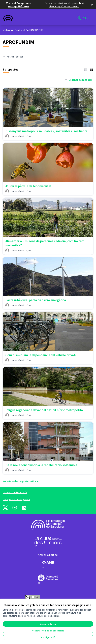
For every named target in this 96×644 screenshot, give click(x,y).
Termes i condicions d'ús (15, 492)
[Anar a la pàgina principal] (36, 18)
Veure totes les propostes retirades (21, 481)
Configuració (48, 637)
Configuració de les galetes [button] (17, 499)
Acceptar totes (48, 624)
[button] (86, 69)
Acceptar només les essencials (48, 631)
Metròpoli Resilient (14, 30)
